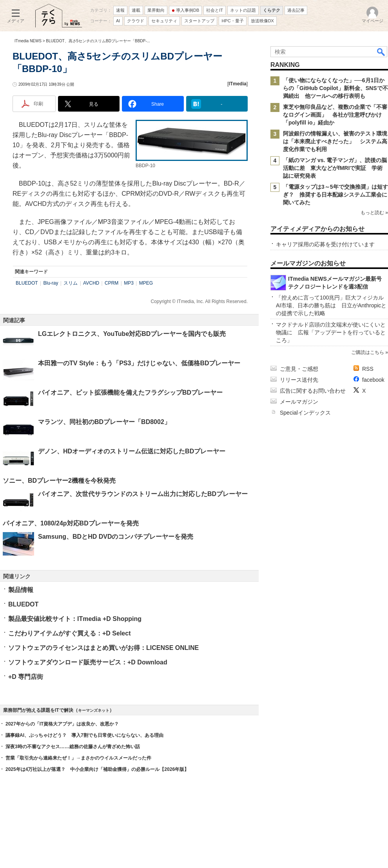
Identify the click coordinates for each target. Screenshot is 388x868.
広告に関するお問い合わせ (313, 391)
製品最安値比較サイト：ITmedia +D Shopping (75, 619)
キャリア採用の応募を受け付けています (325, 244)
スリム (71, 283)
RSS (368, 369)
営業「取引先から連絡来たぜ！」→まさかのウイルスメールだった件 (78, 758)
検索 (381, 52)
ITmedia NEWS (28, 41)
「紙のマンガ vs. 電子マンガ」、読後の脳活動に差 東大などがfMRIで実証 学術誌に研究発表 (335, 168)
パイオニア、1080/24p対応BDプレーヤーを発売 (71, 523)
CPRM (112, 283)
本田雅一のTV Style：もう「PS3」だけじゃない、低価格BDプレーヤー (139, 363)
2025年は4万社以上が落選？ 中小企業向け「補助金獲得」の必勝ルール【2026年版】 (97, 769)
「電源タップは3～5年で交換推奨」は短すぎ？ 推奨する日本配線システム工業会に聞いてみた (335, 195)
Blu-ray (51, 283)
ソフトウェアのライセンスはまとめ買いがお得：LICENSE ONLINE (103, 648)
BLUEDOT (27, 283)
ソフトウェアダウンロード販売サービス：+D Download (88, 662)
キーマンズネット (94, 710)
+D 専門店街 (26, 677)
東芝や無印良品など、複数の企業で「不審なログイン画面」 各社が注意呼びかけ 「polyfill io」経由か (335, 115)
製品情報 (21, 590)
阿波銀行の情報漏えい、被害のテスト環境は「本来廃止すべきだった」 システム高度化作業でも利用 (335, 141)
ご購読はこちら (368, 352)
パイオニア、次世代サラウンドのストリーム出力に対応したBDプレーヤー (143, 494)
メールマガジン (299, 402)
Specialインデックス (305, 413)
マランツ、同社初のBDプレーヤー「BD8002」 (104, 422)
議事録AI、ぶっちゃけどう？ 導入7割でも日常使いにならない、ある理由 (84, 735)
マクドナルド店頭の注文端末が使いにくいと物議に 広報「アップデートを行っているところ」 (331, 332)
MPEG (146, 283)
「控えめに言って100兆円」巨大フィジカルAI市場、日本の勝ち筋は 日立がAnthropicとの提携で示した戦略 (331, 305)
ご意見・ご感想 (299, 369)
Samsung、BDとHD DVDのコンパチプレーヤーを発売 (116, 537)
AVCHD (91, 283)
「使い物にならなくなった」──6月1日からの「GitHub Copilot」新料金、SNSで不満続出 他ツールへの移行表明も (335, 88)
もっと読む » (374, 213)
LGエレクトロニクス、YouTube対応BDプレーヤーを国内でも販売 (132, 334)
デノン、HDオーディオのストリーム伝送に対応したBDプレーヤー (132, 451)
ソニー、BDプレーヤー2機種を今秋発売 (59, 481)
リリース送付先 (299, 380)
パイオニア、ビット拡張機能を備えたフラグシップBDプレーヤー (130, 392)
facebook (373, 380)
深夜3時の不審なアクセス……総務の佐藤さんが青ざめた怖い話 (73, 747)
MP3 (129, 283)
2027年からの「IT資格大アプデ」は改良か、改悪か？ (62, 724)
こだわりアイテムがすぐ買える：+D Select (69, 633)
